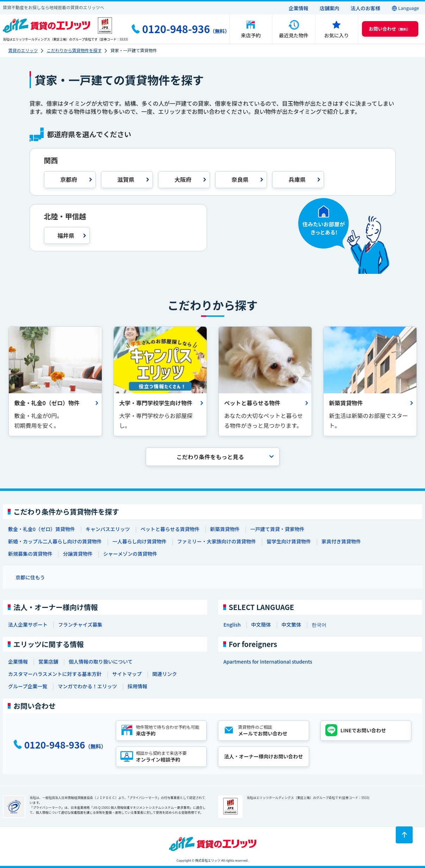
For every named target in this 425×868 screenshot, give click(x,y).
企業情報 (299, 8)
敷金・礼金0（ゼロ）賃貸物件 (42, 529)
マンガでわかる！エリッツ (87, 686)
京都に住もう (30, 577)
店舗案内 (330, 8)
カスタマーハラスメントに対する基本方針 (55, 674)
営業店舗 (48, 661)
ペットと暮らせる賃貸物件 (170, 529)
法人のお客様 (365, 8)
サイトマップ (127, 674)
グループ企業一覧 (28, 686)
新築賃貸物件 (225, 529)
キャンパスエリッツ (108, 529)
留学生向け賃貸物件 (289, 541)
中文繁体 (291, 624)
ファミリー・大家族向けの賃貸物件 (217, 541)
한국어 (319, 624)
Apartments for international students (268, 661)
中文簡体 (261, 624)
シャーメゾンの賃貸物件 (130, 554)
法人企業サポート (28, 624)
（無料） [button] (389, 29)
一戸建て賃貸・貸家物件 (277, 529)
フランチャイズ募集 (80, 624)
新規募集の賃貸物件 (30, 554)
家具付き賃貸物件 (341, 541)
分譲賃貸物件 (78, 554)
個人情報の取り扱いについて (101, 661)
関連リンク (164, 674)
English (232, 624)
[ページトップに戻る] (404, 835)
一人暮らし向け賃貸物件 (139, 541)
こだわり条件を (210, 457)
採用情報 (137, 686)
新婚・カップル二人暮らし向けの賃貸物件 (55, 541)
